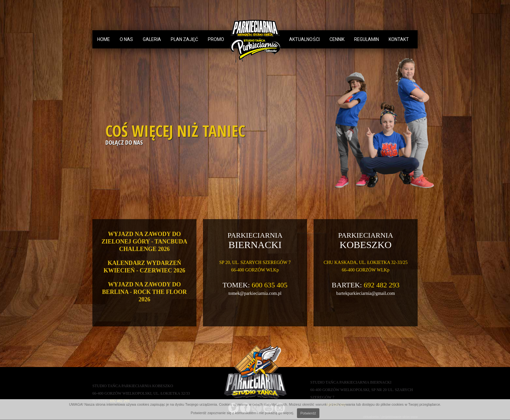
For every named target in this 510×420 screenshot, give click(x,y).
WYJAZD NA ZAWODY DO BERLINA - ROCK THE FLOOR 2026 (145, 292)
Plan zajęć (184, 39)
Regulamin (367, 39)
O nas (126, 39)
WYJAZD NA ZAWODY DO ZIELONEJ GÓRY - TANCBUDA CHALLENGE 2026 (144, 242)
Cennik (337, 39)
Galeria (152, 39)
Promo (216, 39)
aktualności (304, 39)
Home (104, 39)
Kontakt (399, 39)
